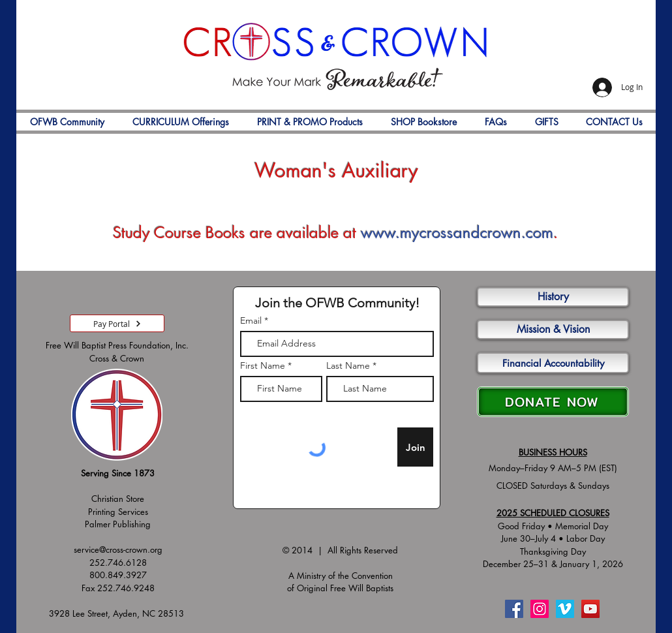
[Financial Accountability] (553, 363)
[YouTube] (590, 609)
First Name (263, 365)
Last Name (348, 365)
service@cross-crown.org (118, 549)
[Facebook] (514, 609)
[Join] (415, 447)
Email (251, 320)
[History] (553, 297)
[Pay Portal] (117, 323)
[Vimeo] (565, 609)
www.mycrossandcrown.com (457, 233)
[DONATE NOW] (553, 402)
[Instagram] (540, 609)
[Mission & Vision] (553, 330)
